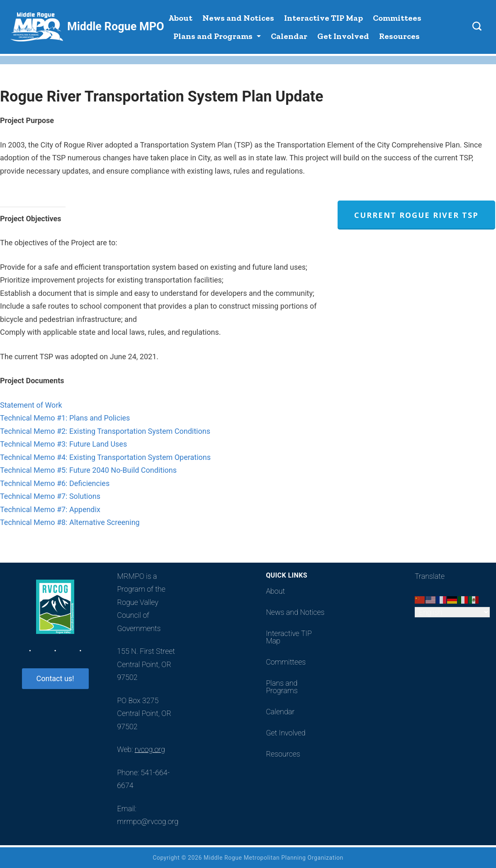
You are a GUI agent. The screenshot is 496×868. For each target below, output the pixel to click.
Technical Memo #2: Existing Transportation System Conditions (105, 431)
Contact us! (55, 678)
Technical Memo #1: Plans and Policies (65, 418)
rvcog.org (150, 749)
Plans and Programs (217, 36)
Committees (397, 18)
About (180, 18)
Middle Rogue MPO (116, 27)
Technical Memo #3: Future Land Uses (63, 444)
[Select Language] (452, 612)
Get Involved (343, 36)
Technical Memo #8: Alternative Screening (70, 522)
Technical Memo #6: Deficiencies (55, 483)
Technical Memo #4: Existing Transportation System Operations (105, 457)
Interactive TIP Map (323, 18)
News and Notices (238, 18)
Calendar (289, 36)
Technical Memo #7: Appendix (50, 509)
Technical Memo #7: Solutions (50, 496)
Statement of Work (31, 405)
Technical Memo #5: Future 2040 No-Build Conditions (88, 470)
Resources (399, 36)
